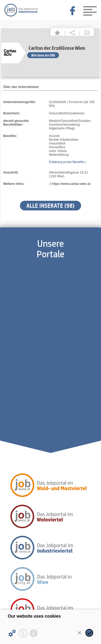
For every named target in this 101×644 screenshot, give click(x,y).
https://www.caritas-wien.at (71, 184)
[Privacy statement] (23, 633)
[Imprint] (34, 633)
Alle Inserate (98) (43, 55)
